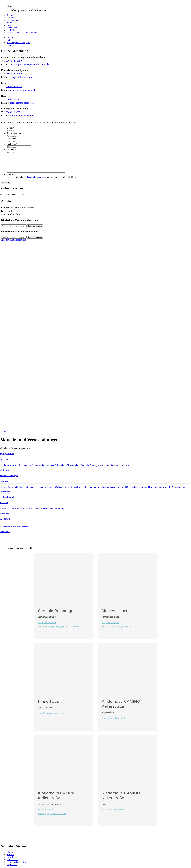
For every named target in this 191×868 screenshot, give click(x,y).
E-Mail (10, 128)
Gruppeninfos (24, 453)
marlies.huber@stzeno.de (116, 631)
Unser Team (12, 28)
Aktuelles (11, 18)
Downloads (12, 37)
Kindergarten (13, 20)
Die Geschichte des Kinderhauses (22, 33)
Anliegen (11, 150)
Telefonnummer (14, 133)
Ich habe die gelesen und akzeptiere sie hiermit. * (48, 181)
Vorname (11, 139)
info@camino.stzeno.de (22, 77)
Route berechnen (35, 230)
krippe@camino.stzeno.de (23, 90)
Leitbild (10, 30)
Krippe (10, 23)
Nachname (12, 144)
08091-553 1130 (111, 627)
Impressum (12, 45)
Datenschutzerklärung (37, 181)
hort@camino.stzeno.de (22, 103)
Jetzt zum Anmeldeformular (14, 244)
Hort (9, 25)
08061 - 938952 (14, 87)
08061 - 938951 (14, 99)
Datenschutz (12, 40)
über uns (11, 15)
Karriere (10, 859)
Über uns (11, 856)
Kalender (13, 453)
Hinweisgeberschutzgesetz (19, 42)
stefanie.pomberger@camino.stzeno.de (29, 64)
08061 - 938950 (14, 61)
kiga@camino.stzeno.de (22, 116)
